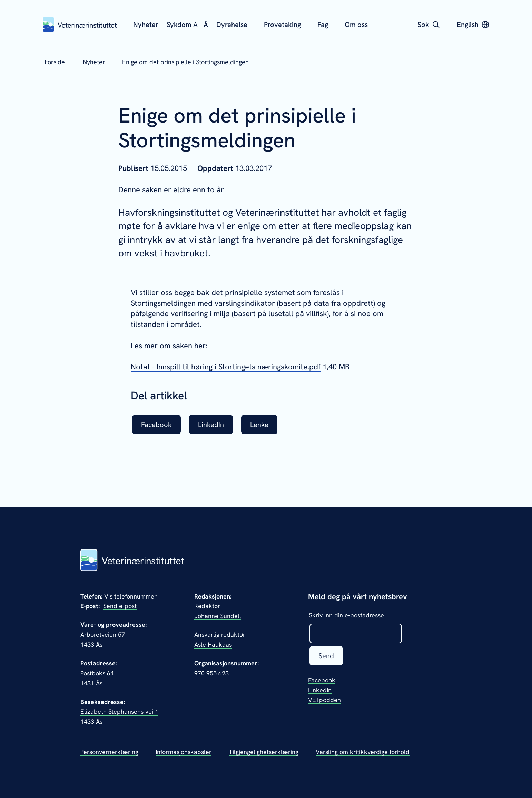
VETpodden (324, 700)
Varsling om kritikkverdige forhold (363, 752)
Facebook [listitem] (156, 425)
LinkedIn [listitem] (211, 425)
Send (326, 656)
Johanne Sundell (218, 616)
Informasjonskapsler (184, 752)
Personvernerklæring (109, 752)
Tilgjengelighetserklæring (264, 752)
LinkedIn (320, 690)
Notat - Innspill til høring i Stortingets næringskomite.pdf (226, 367)
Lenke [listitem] (259, 425)
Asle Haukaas (213, 645)
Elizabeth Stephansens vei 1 (119, 712)
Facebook (322, 680)
